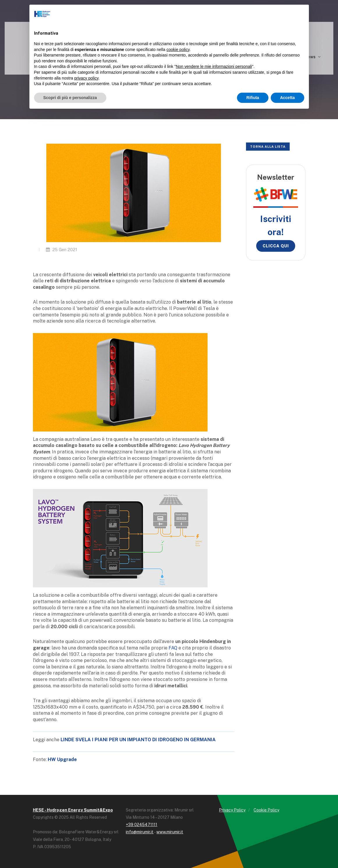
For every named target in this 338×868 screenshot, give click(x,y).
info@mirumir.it (140, 832)
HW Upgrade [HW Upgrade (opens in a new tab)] (62, 759)
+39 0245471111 (141, 825)
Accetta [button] (287, 98)
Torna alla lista (268, 147)
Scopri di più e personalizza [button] (70, 98)
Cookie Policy (266, 810)
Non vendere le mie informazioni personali (214, 66)
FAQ (173, 648)
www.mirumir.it (170, 832)
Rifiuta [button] (253, 98)
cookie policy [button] (178, 50)
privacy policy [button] (86, 78)
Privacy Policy (232, 810)
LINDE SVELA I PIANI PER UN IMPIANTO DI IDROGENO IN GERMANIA (138, 740)
